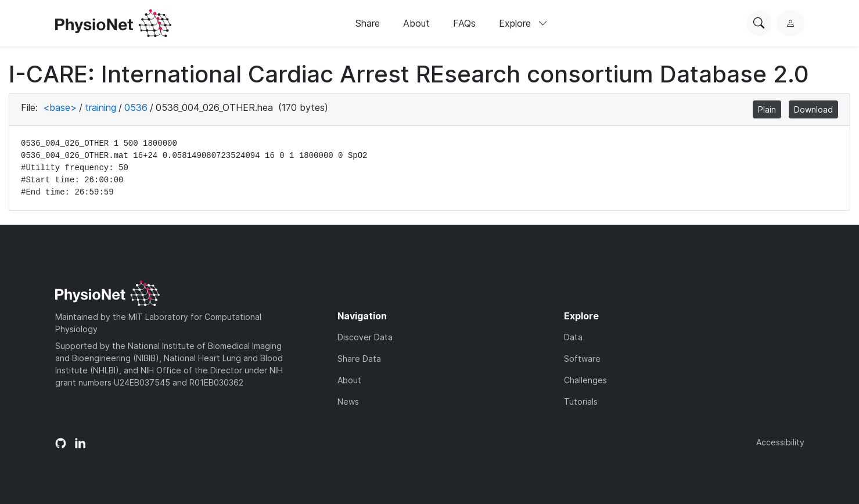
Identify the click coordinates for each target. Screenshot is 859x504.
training (100, 107)
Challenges (585, 380)
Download (813, 109)
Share (368, 23)
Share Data (359, 359)
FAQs (464, 23)
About (416, 23)
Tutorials (581, 402)
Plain (767, 109)
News (348, 402)
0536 (136, 107)
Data (573, 337)
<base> (60, 107)
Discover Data (365, 337)
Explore (523, 23)
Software (582, 359)
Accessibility (780, 442)
